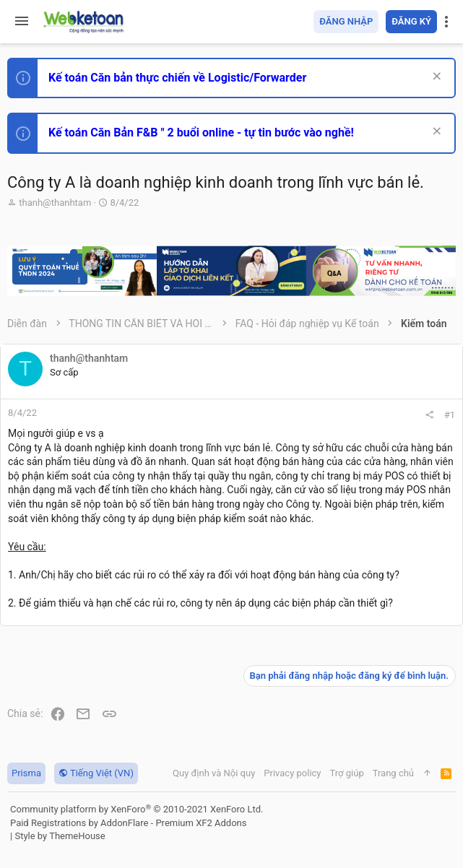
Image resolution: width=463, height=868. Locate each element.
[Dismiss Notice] (435, 78)
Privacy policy (292, 773)
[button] (22, 22)
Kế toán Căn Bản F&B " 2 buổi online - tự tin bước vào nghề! (201, 133)
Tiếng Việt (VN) (96, 773)
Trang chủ (393, 773)
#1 (450, 415)
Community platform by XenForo (137, 809)
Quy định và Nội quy (214, 773)
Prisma (26, 773)
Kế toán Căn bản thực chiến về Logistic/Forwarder (177, 78)
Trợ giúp (347, 773)
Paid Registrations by (128, 823)
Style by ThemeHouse (60, 836)
